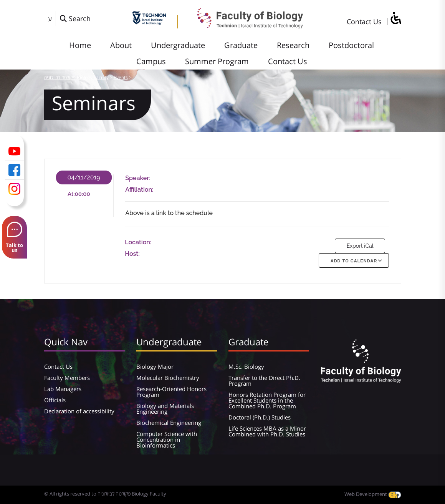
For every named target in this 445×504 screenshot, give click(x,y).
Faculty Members (67, 378)
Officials (55, 400)
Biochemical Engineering (169, 423)
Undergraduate (178, 45)
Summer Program (217, 61)
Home (80, 45)
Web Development (373, 494)
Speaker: (138, 178)
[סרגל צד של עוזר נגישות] (395, 19)
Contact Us (364, 22)
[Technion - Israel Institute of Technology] (149, 22)
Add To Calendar (354, 261)
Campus (151, 61)
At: (71, 194)
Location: (138, 242)
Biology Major (155, 366)
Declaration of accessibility (79, 411)
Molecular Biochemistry (168, 378)
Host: (132, 254)
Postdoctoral (351, 45)
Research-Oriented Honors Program (171, 392)
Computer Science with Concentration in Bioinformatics (167, 439)
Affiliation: (139, 190)
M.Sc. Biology (246, 366)
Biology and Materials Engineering (165, 409)
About (121, 45)
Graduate (241, 45)
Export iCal (360, 246)
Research (293, 45)
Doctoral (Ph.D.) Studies (260, 417)
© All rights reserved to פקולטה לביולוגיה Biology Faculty (105, 494)
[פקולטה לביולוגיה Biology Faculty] (244, 26)
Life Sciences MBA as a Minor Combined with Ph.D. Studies (267, 431)
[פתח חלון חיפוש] (75, 18)
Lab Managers (63, 389)
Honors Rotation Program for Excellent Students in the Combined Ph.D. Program (267, 400)
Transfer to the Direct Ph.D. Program (264, 380)
